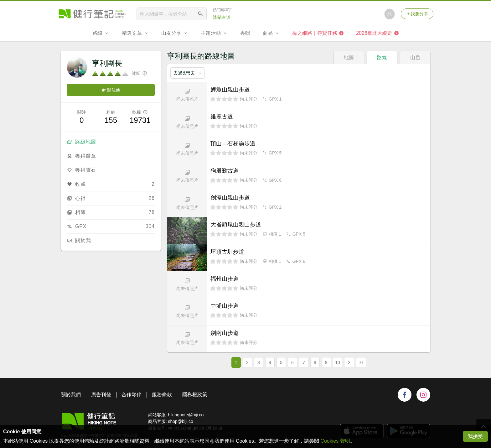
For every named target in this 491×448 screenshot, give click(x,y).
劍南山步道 (225, 333)
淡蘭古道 (222, 17)
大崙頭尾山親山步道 (236, 225)
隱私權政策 (195, 395)
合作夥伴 (132, 395)
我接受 (475, 436)
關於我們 (71, 395)
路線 (382, 57)
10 (338, 362)
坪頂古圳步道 (227, 252)
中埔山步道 (225, 306)
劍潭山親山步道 (230, 198)
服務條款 (162, 395)
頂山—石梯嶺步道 (233, 143)
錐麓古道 (222, 117)
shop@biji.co (180, 421)
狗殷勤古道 (225, 171)
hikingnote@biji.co (186, 415)
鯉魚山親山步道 (230, 90)
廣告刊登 (101, 395)
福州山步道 (225, 279)
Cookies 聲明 (335, 441)
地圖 (349, 57)
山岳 (415, 57)
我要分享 (417, 14)
